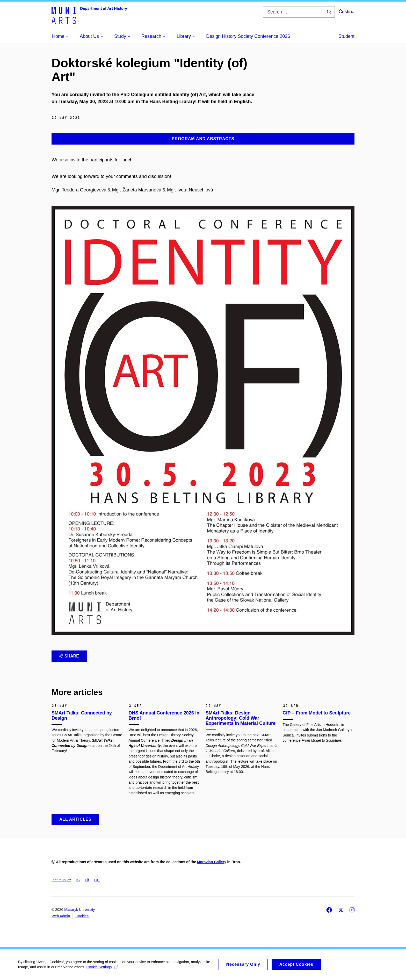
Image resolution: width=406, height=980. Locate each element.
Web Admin (61, 916)
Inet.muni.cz (61, 880)
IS (78, 880)
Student (346, 36)
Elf (87, 880)
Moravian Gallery (212, 862)
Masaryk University (79, 910)
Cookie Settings (102, 969)
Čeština (347, 12)
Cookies (82, 916)
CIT (97, 880)
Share (69, 656)
